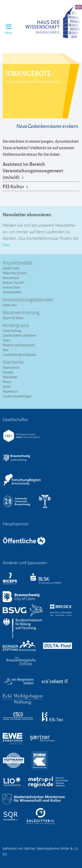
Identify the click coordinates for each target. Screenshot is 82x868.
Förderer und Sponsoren (19, 345)
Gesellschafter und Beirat (19, 335)
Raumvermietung (21, 313)
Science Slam (11, 287)
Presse (7, 382)
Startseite (13, 363)
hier (6, 244)
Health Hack (11, 268)
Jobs (6, 350)
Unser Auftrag (12, 331)
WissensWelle (12, 292)
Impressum (10, 391)
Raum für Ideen (13, 318)
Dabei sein (10, 305)
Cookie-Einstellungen (17, 396)
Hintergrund (16, 326)
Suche (7, 387)
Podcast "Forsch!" (14, 283)
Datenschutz (11, 367)
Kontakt (8, 372)
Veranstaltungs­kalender (28, 300)
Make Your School (15, 273)
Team (6, 340)
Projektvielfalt (18, 263)
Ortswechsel (11, 278)
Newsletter (10, 377)
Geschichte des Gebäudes (20, 355)
